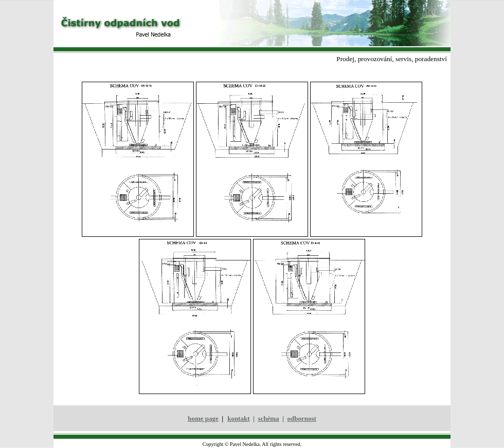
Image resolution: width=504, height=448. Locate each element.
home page (203, 418)
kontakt (238, 418)
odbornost (301, 418)
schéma (268, 418)
